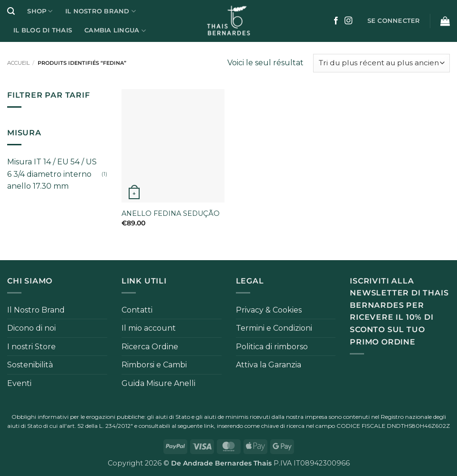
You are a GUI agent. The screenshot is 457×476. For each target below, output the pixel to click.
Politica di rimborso (272, 347)
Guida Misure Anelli (158, 383)
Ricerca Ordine (150, 347)
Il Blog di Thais (43, 30)
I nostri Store (31, 347)
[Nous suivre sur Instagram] (348, 21)
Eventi (19, 383)
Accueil (18, 63)
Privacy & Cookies (269, 310)
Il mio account (149, 328)
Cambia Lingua (115, 31)
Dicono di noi (31, 328)
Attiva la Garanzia (269, 365)
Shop (40, 11)
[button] (11, 11)
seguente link (196, 426)
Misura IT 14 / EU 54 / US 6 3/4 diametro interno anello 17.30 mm (52, 174)
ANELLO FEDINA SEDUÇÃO (171, 213)
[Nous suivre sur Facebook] (336, 21)
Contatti (137, 310)
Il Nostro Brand (101, 11)
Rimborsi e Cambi (154, 365)
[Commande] (381, 63)
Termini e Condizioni (274, 328)
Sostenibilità (30, 365)
